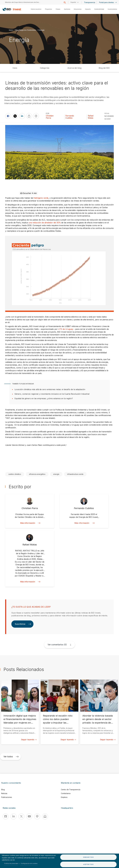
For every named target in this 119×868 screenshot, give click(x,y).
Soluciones (78, 9)
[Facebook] (6, 816)
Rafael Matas (91, 117)
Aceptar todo (88, 864)
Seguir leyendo (29, 740)
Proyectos (49, 9)
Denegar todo (88, 857)
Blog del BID (104, 68)
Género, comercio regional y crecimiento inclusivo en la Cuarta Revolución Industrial (52, 394)
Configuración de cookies (29, 863)
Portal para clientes (108, 2)
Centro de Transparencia (71, 790)
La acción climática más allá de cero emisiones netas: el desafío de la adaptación (50, 389)
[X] (21, 816)
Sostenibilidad (99, 9)
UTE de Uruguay (66, 329)
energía (56, 474)
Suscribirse (23, 624)
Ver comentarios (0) (57, 645)
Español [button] (73, 2)
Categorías (45, 68)
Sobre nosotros (36, 9)
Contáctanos (66, 793)
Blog (3, 790)
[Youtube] (29, 816)
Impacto (88, 9)
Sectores (67, 9)
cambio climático (15, 474)
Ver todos (11, 757)
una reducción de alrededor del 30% (45, 223)
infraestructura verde (75, 474)
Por (48, 113)
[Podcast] (37, 816)
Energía (41, 30)
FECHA (107, 113)
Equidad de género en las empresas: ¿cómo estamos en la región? (44, 398)
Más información (30, 523)
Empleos (64, 797)
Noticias (4, 793)
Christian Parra (50, 117)
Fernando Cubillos (70, 117)
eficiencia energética (37, 474)
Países (58, 9)
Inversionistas (112, 9)
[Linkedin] (13, 816)
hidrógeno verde (41, 198)
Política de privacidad (11, 863)
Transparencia (90, 2)
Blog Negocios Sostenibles (26, 30)
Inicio (11, 30)
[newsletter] (45, 816)
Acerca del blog (74, 68)
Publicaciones (7, 797)
